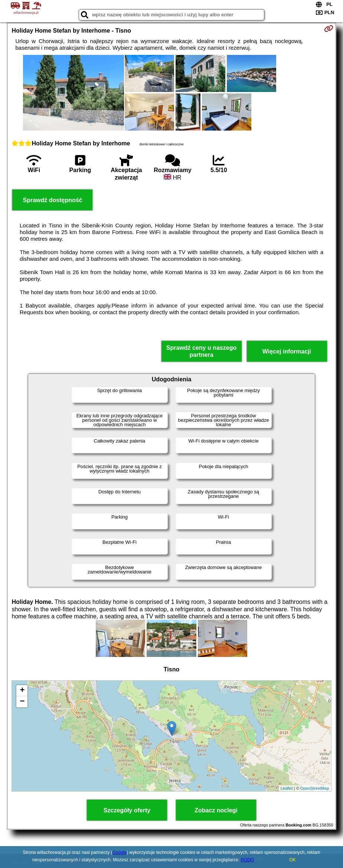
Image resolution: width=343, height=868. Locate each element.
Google (120, 852)
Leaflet (287, 788)
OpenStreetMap (315, 788)
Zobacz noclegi (216, 810)
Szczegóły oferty (127, 810)
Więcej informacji (287, 351)
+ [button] (22, 691)
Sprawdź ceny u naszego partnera (201, 351)
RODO (247, 860)
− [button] (22, 702)
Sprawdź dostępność (52, 200)
